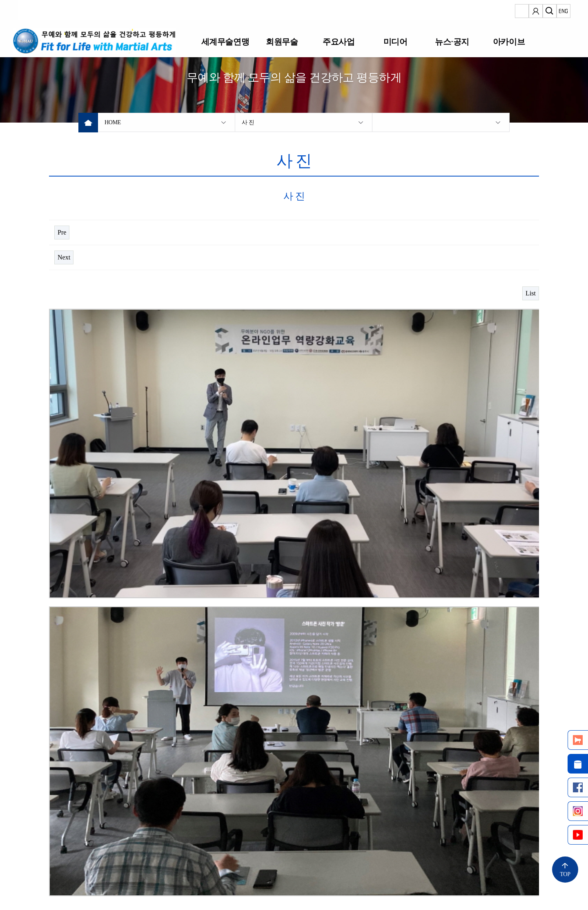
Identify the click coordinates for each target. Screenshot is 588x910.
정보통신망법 (68, 864)
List (531, 293)
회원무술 (282, 41)
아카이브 (509, 41)
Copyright (61, 891)
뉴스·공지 (452, 41)
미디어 (395, 41)
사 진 (248, 122)
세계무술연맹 (225, 41)
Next (64, 257)
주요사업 (339, 41)
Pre (62, 232)
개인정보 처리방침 (134, 864)
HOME (113, 122)
